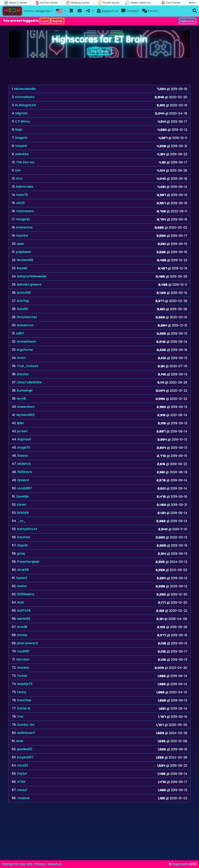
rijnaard (23, 480)
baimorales (25, 187)
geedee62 (25, 749)
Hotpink (21, 146)
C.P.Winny (23, 121)
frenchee (24, 700)
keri (18, 170)
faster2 (22, 578)
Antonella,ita (25, 97)
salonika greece (29, 284)
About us (55, 864)
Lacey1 (22, 790)
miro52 (23, 765)
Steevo (23, 456)
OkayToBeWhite (29, 382)
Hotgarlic (23, 219)
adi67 (20, 333)
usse (20, 244)
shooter (23, 374)
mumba (22, 236)
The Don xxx (25, 162)
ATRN (21, 782)
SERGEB (23, 513)
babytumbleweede (32, 276)
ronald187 (24, 488)
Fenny (22, 692)
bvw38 (22, 627)
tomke (22, 635)
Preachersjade (28, 562)
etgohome (25, 350)
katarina (24, 537)
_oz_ (22, 521)
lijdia (20, 423)
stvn (19, 178)
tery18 (21, 399)
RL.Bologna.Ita (25, 105)
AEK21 (20, 203)
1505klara (25, 472)
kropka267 (25, 757)
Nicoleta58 (25, 260)
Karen (21, 505)
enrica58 (24, 293)
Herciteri (23, 659)
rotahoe (23, 798)
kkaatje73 (25, 684)
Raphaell (24, 439)
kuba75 (22, 195)
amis (20, 741)
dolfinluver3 (26, 733)
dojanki (22, 545)
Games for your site (17, 864)
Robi (21, 602)
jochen (22, 431)
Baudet (22, 268)
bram (21, 358)
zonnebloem (26, 342)
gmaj (21, 553)
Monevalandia (25, 89)
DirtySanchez (27, 317)
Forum (150, 11)
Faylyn (22, 774)
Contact (130, 11)
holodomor (25, 325)
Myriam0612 (25, 415)
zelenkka (22, 154)
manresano (25, 211)
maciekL (23, 668)
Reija (19, 130)
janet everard (27, 643)
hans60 (23, 309)
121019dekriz (26, 594)
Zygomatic (180, 864)
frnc (20, 717)
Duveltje (22, 496)
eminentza (24, 227)
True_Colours (27, 366)
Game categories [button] (37, 11)
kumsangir (25, 390)
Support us (107, 11)
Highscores (187, 21)
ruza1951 (23, 651)
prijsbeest (24, 252)
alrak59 (23, 570)
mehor (22, 586)
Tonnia (22, 676)
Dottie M (24, 708)
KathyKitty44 (27, 529)
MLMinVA (24, 464)
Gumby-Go (26, 725)
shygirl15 (24, 447)
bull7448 (24, 611)
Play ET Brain (100, 51)
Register (58, 21)
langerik (21, 138)
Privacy (40, 864)
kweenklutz (26, 407)
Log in (45, 21)
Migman (21, 113)
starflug (23, 301)
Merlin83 (24, 619)
